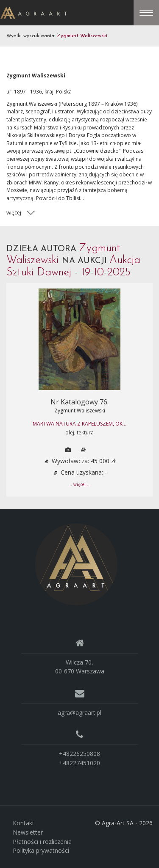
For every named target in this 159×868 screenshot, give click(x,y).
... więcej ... (79, 484)
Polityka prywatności (41, 850)
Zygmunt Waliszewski (80, 411)
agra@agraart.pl (79, 713)
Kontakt (24, 823)
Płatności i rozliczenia (42, 842)
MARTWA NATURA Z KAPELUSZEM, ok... (79, 424)
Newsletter (28, 832)
